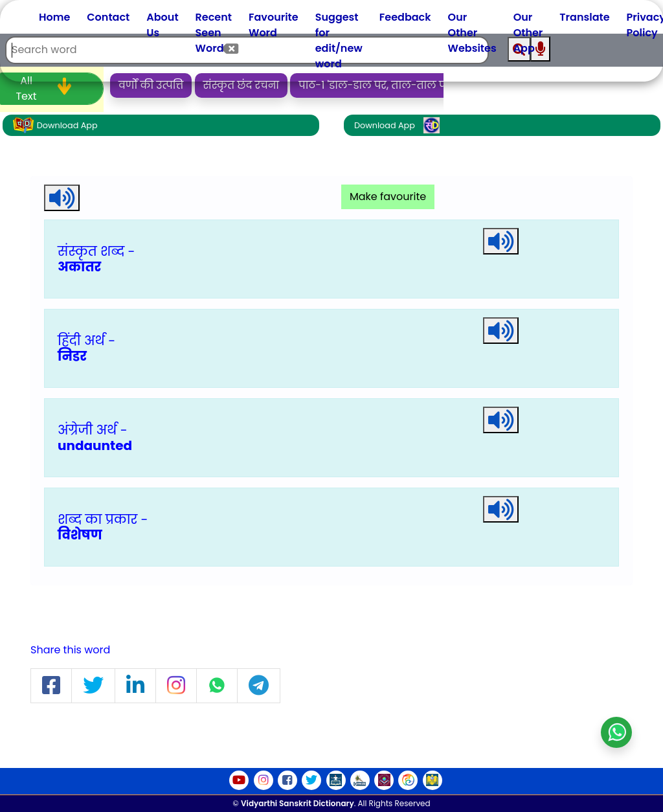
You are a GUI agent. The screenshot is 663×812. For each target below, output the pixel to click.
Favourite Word (274, 25)
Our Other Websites (472, 33)
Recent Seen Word (214, 33)
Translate (584, 17)
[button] (51, 686)
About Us (162, 25)
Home (54, 17)
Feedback (405, 17)
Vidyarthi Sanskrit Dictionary (298, 803)
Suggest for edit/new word (339, 40)
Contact (108, 17)
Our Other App (528, 33)
